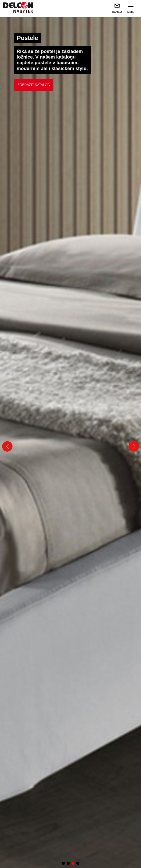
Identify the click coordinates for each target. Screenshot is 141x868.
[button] (7, 446)
